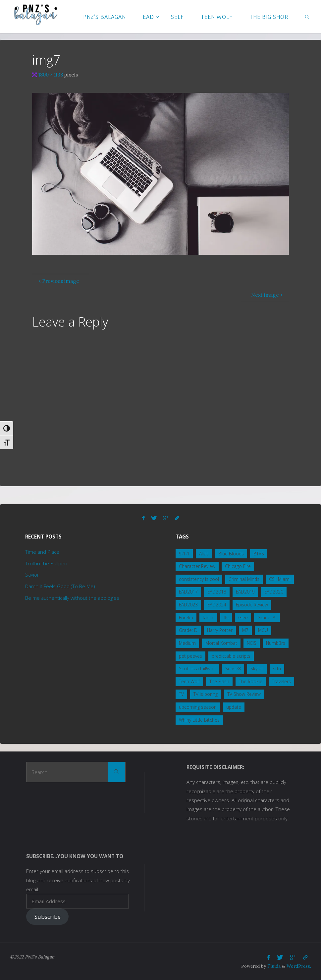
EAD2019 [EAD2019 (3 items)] (245, 592)
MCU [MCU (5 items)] (263, 630)
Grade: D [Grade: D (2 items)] (188, 630)
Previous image (58, 281)
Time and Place (42, 552)
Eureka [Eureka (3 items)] (186, 618)
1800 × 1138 (51, 75)
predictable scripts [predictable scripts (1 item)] (231, 656)
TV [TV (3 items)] (181, 694)
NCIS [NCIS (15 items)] (252, 643)
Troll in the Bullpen (46, 563)
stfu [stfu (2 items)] (277, 669)
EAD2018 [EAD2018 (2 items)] (217, 592)
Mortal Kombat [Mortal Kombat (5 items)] (221, 643)
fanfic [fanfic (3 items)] (208, 618)
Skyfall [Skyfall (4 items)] (257, 669)
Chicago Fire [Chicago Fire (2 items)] (238, 566)
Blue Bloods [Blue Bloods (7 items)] (231, 554)
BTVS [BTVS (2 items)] (259, 554)
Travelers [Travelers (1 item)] (281, 681)
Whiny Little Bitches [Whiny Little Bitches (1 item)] (199, 720)
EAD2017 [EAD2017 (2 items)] (188, 592)
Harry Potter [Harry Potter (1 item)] (220, 630)
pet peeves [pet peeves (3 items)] (190, 656)
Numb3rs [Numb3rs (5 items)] (276, 643)
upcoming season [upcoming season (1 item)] (198, 707)
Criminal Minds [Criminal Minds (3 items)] (244, 579)
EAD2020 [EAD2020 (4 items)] (274, 592)
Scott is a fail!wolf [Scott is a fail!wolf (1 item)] (197, 669)
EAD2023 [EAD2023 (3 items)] (188, 605)
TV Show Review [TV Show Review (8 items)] (244, 694)
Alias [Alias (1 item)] (204, 554)
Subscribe (48, 917)
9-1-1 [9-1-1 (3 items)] (184, 554)
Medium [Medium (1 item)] (187, 643)
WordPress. (299, 966)
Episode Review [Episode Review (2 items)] (252, 605)
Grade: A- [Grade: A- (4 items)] (267, 618)
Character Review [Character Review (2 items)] (197, 566)
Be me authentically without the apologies (72, 598)
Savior (32, 575)
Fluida (273, 966)
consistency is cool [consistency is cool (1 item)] (199, 579)
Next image (267, 295)
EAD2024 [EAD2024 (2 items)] (217, 605)
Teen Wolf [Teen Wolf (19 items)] (189, 681)
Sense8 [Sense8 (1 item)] (233, 669)
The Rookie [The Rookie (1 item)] (251, 681)
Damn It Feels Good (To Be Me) (60, 586)
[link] (308, 17)
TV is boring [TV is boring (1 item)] (206, 694)
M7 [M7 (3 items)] (245, 630)
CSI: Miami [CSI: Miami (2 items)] (280, 579)
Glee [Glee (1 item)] (243, 618)
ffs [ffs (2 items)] (226, 618)
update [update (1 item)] (234, 707)
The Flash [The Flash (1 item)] (219, 681)
